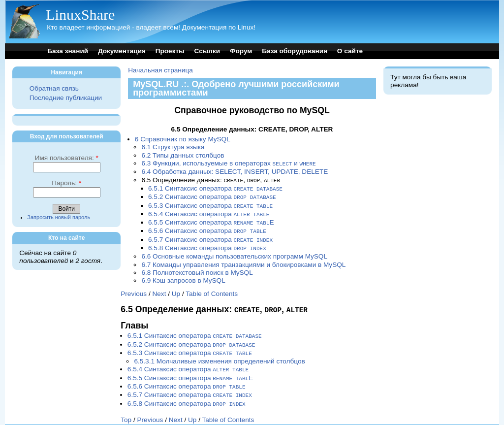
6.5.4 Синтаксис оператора (209, 212)
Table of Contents (212, 289)
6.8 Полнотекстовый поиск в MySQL (197, 268)
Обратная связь (54, 88)
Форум (241, 51)
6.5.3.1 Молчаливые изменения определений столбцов (219, 354)
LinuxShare (80, 15)
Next (159, 289)
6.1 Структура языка (173, 147)
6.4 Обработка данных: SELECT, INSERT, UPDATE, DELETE (235, 171)
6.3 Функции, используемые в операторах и (228, 163)
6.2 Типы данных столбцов (183, 155)
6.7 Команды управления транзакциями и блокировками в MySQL (243, 260)
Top (126, 410)
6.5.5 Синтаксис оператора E (211, 219)
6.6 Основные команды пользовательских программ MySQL (234, 251)
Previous (134, 289)
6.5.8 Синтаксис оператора (207, 244)
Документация (122, 51)
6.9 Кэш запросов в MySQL (183, 276)
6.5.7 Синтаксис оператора (210, 236)
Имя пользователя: (67, 158)
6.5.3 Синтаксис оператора (210, 204)
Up (176, 289)
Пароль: (66, 183)
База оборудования (295, 51)
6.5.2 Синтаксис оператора (212, 195)
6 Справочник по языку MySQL (183, 139)
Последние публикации (66, 98)
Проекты (170, 51)
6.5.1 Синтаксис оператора (215, 187)
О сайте (350, 51)
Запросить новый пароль (59, 217)
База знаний (68, 51)
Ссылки (207, 51)
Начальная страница (160, 70)
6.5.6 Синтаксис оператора (207, 227)
